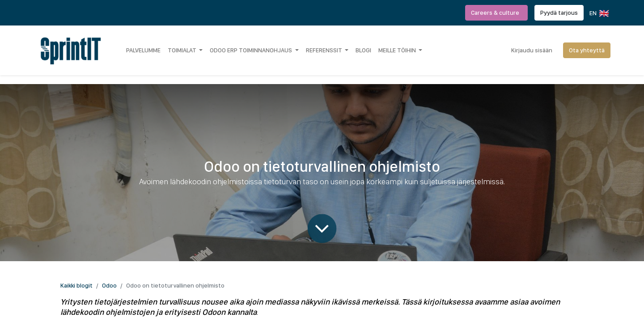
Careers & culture (496, 13)
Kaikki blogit (76, 285)
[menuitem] (143, 50)
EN (599, 13)
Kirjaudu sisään (532, 50)
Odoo (109, 285)
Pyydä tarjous (559, 13)
